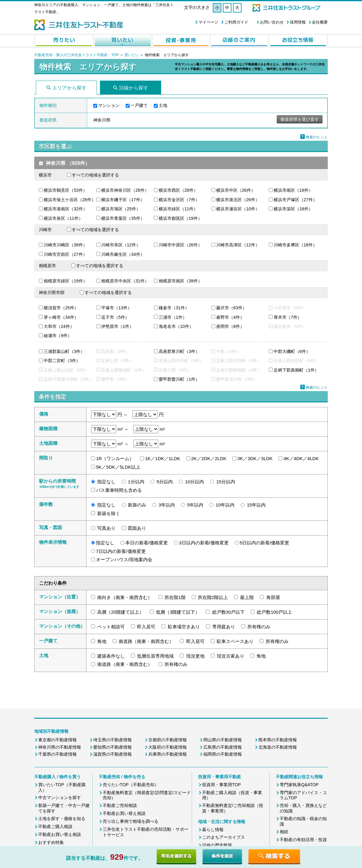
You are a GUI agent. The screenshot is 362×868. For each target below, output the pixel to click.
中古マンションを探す (60, 797)
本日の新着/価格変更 (147, 543)
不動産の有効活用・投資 (303, 840)
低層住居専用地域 (155, 656)
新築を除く (109, 513)
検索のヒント (317, 137)
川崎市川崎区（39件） (65, 245)
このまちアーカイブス (223, 837)
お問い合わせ (272, 22)
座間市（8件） (230, 326)
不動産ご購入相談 (55, 826)
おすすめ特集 (51, 842)
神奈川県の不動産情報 (60, 747)
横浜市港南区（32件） (65, 209)
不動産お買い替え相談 (60, 834)
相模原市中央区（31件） (125, 281)
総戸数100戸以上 (274, 612)
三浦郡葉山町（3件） (64, 351)
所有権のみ (259, 627)
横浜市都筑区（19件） (180, 218)
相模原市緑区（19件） (65, 281)
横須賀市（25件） (61, 308)
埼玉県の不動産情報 (113, 740)
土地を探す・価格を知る (62, 819)
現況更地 (195, 656)
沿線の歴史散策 (217, 845)
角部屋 (273, 597)
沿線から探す (134, 88)
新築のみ (137, 505)
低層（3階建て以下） (178, 612)
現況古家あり (231, 656)
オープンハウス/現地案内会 (124, 559)
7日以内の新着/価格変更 (121, 551)
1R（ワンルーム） (115, 458)
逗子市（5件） (115, 317)
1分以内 (136, 482)
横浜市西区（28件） (178, 190)
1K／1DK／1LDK (163, 458)
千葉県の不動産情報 (57, 754)
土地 (163, 105)
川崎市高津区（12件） (238, 245)
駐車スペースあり (235, 641)
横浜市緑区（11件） (178, 209)
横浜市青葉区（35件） (123, 218)
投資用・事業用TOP (222, 785)
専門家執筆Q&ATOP (299, 785)
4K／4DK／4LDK (301, 458)
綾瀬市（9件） (58, 336)
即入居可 (146, 627)
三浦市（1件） (173, 317)
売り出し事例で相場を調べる (131, 821)
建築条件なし (111, 656)
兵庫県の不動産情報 (168, 754)
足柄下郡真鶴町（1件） (296, 370)
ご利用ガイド (236, 22)
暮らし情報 (213, 830)
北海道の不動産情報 (278, 747)
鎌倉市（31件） (174, 308)
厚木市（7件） (288, 317)
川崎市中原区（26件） (180, 245)
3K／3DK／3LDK (255, 458)
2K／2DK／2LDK (209, 458)
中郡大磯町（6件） (292, 351)
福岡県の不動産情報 (223, 754)
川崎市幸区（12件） (121, 245)
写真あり (106, 528)
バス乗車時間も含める (119, 490)
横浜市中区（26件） (236, 190)
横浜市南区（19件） (293, 190)
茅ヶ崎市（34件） (61, 317)
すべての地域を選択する (95, 175)
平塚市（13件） (116, 308)
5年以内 (195, 505)
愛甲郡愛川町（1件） (179, 379)
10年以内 (225, 505)
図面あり (137, 528)
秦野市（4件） (230, 317)
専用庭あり (224, 627)
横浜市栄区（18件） (293, 209)
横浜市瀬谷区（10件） (238, 209)
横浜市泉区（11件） (63, 218)
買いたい (132, 55)
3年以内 (167, 505)
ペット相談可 (111, 627)
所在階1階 (175, 597)
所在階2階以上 (213, 597)
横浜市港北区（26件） (238, 200)
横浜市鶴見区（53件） (65, 190)
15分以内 (226, 482)
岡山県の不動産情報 (223, 740)
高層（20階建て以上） (120, 612)
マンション (109, 105)
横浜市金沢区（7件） (179, 200)
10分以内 (194, 482)
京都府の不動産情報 (168, 740)
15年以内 (256, 505)
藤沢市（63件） (231, 308)
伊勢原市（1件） (117, 326)
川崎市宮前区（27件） (65, 254)
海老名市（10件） (176, 326)
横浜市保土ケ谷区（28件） (70, 200)
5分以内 (165, 482)
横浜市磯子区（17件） (123, 200)
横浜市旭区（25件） (121, 209)
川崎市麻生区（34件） (123, 254)
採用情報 (298, 22)
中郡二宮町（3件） (62, 361)
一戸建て (139, 105)
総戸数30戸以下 (229, 612)
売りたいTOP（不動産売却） (131, 785)
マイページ (208, 22)
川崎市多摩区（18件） (295, 245)
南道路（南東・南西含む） (146, 641)
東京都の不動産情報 (57, 740)
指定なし (106, 482)
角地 (102, 641)
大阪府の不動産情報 (168, 747)
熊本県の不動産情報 (278, 740)
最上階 (247, 597)
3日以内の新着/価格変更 (204, 543)
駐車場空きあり (184, 627)
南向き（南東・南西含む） (125, 597)
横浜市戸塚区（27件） (295, 200)
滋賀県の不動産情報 (113, 754)
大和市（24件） (59, 326)
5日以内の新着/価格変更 (265, 543)
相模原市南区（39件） (180, 281)
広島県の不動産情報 (223, 747)
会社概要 (320, 22)
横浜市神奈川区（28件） (125, 190)
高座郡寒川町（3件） (179, 351)
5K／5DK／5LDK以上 (118, 467)
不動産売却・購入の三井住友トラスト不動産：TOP (76, 55)
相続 (284, 832)
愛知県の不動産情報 (113, 747)
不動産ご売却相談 (120, 805)
